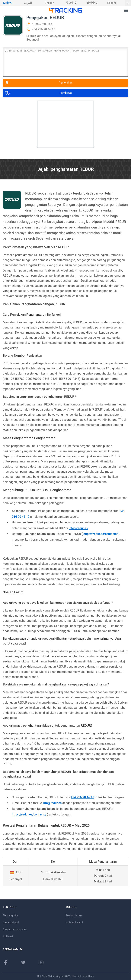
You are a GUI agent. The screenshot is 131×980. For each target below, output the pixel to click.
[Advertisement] (65, 124)
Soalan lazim (74, 915)
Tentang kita (11, 915)
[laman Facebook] (6, 962)
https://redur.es (42, 24)
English (49, 3)
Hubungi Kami (74, 922)
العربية (28, 3)
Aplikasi (8, 936)
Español (112, 3)
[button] (126, 11)
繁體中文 (92, 3)
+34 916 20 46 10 (43, 29)
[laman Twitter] (23, 962)
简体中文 (71, 3)
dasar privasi (11, 922)
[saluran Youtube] (41, 962)
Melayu (8, 3)
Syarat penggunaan (15, 929)
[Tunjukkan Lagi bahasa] (128, 3)
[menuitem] (10, 3)
